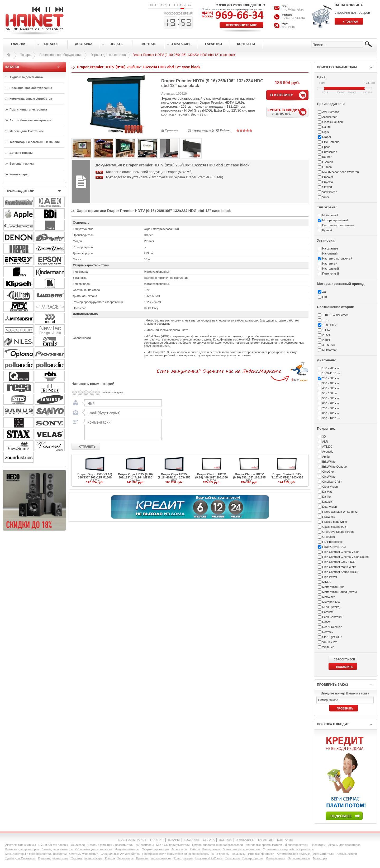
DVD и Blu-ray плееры (53, 845)
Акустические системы (20, 845)
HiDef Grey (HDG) (334, 547)
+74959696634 (293, 18)
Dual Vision (329, 507)
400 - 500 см (331, 388)
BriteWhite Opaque (334, 467)
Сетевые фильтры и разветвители (110, 845)
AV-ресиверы (145, 845)
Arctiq (326, 457)
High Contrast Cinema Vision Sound (345, 557)
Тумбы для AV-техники (20, 858)
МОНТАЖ (225, 840)
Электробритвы (253, 858)
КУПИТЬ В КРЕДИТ (288, 112)
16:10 (326, 320)
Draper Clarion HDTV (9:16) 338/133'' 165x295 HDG (249, 477)
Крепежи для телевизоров (154, 858)
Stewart (327, 187)
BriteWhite (329, 462)
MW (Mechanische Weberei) (341, 172)
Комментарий (122, 429)
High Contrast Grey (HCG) (339, 562)
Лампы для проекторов (57, 849)
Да (324, 292)
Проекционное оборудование (61, 55)
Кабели (195, 849)
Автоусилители (347, 854)
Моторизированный (335, 220)
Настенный (330, 263)
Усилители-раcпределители (242, 849)
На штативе (330, 248)
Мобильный (330, 215)
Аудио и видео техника (26, 77)
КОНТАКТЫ (285, 840)
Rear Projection (332, 627)
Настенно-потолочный (337, 258)
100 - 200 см (331, 368)
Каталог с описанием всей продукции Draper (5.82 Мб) (149, 172)
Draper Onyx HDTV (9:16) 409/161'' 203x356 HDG (174, 477)
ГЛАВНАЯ (157, 840)
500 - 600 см (331, 398)
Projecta (327, 182)
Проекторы (318, 845)
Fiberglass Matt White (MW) (340, 512)
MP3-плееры (221, 854)
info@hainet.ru (293, 9)
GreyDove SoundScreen (338, 532)
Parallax (327, 612)
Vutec (326, 197)
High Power (330, 577)
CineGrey (328, 472)
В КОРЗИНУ (282, 95)
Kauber (327, 157)
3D (324, 437)
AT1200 (327, 447)
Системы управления (84, 854)
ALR (325, 442)
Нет (325, 297)
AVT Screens (331, 112)
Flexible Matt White (335, 522)
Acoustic (328, 452)
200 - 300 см (331, 378)
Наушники (239, 854)
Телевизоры (125, 858)
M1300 (327, 582)
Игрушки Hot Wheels (209, 858)
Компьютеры (19, 174)
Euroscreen (330, 152)
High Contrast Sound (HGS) (340, 572)
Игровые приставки (261, 854)
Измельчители (276, 858)
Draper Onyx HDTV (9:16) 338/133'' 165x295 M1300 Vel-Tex (95, 477)
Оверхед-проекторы (155, 849)
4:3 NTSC (329, 345)
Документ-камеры (127, 849)
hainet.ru (289, 27)
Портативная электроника (28, 109)
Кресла (110, 858)
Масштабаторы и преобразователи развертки (36, 854)
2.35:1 (326, 335)
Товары (26, 55)
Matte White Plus (333, 587)
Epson (326, 147)
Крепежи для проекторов (22, 849)
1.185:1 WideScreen (335, 315)
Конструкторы (184, 858)
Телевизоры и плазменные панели (35, 142)
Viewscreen (330, 192)
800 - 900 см (331, 413)
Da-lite (326, 127)
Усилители (78, 845)
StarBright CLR (332, 637)
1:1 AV (326, 330)
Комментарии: (201, 131)
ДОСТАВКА (191, 840)
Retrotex (328, 632)
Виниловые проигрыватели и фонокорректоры (277, 845)
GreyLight (329, 537)
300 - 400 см (331, 383)
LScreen (328, 162)
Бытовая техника (22, 164)
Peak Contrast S (333, 617)
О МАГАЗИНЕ (245, 840)
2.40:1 (326, 340)
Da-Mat (327, 492)
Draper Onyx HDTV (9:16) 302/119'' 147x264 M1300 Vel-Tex (135, 477)
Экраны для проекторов (108, 55)
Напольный (330, 253)
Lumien (327, 167)
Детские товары (21, 153)
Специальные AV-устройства (120, 854)
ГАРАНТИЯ (266, 840)
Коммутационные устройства (31, 99)
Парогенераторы (299, 858)
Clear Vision (330, 487)
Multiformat (329, 350)
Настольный (331, 268)
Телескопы (232, 858)
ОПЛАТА (209, 840)
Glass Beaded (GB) (335, 527)
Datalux (327, 502)
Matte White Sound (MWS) (339, 592)
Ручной (327, 230)
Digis (325, 132)
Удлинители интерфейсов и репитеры (289, 849)
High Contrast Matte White (339, 567)
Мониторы (320, 858)
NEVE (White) (331, 607)
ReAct (326, 622)
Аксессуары (179, 849)
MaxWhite (329, 597)
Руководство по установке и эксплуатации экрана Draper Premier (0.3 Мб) (165, 177)
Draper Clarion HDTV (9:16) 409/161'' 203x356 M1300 (212, 477)
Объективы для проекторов (94, 849)
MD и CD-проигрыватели (173, 845)
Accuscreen (330, 117)
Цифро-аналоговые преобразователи (217, 845)
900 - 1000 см (331, 418)
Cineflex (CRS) (332, 482)
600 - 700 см (331, 403)
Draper (327, 137)
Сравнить (171, 130)
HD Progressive (332, 542)
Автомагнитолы (324, 854)
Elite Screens (331, 142)
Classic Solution (332, 122)
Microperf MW (331, 602)
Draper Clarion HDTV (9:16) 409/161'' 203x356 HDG (287, 477)
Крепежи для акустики (53, 858)
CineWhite (329, 477)
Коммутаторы (212, 849)
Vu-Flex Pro (330, 642)
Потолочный (331, 274)
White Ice (328, 647)
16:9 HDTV (329, 325)
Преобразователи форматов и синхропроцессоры (176, 854)
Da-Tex (327, 497)
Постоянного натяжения (338, 225)
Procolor (328, 177)
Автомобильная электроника (30, 120)
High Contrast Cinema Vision (341, 552)
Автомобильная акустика (294, 854)
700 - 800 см (331, 408)
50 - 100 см (330, 393)
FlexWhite (329, 517)
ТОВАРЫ (174, 840)
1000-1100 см (331, 373)
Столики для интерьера (87, 858)
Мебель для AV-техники (27, 131)
